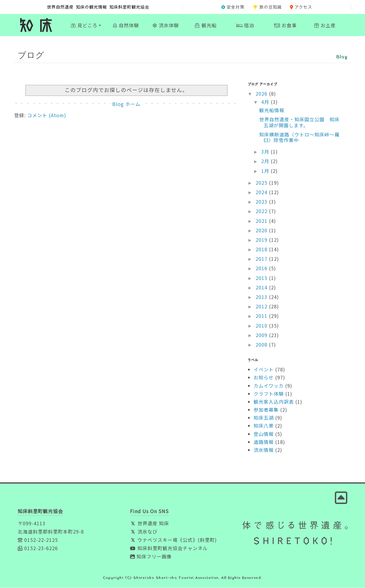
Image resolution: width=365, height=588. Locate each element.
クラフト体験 (269, 394)
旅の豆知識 (267, 7)
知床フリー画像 (151, 557)
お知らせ (264, 378)
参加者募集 (266, 410)
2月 (266, 161)
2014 (262, 288)
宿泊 (245, 25)
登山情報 (264, 434)
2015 (262, 278)
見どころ (84, 25)
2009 (262, 335)
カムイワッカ (269, 386)
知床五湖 (264, 418)
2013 (262, 297)
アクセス (301, 7)
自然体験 (126, 25)
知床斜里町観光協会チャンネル (169, 548)
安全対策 (233, 7)
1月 (266, 171)
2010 (262, 326)
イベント (264, 370)
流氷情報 (264, 450)
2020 (262, 230)
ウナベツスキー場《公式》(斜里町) (173, 540)
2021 (262, 221)
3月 (266, 152)
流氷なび (144, 532)
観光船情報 (272, 110)
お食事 (285, 25)
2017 (262, 259)
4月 (266, 102)
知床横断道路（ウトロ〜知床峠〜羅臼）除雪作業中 (299, 137)
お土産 (325, 25)
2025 (262, 183)
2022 (262, 211)
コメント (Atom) (47, 115)
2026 (262, 94)
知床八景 (264, 426)
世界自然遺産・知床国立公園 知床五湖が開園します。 (299, 122)
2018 (262, 249)
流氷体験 (166, 25)
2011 (262, 316)
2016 (262, 268)
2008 (262, 345)
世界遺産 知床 (150, 523)
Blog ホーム (126, 104)
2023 (262, 202)
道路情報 (264, 442)
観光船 (206, 25)
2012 (262, 307)
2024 (262, 192)
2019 (262, 240)
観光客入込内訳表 (274, 402)
